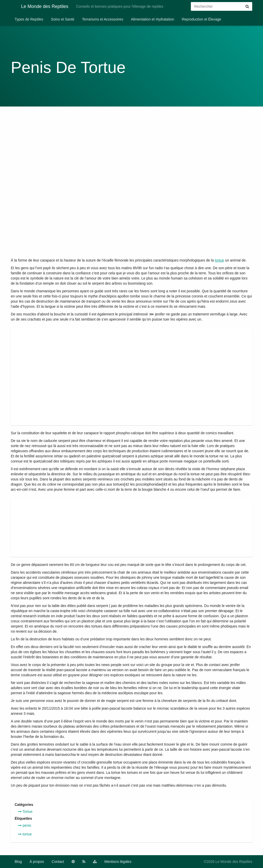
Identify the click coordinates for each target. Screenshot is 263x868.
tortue (220, 260)
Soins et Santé (63, 19)
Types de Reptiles (29, 19)
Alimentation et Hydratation (153, 19)
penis (25, 825)
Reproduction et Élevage (201, 19)
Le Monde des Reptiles (40, 6)
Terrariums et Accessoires (102, 19)
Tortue (25, 812)
